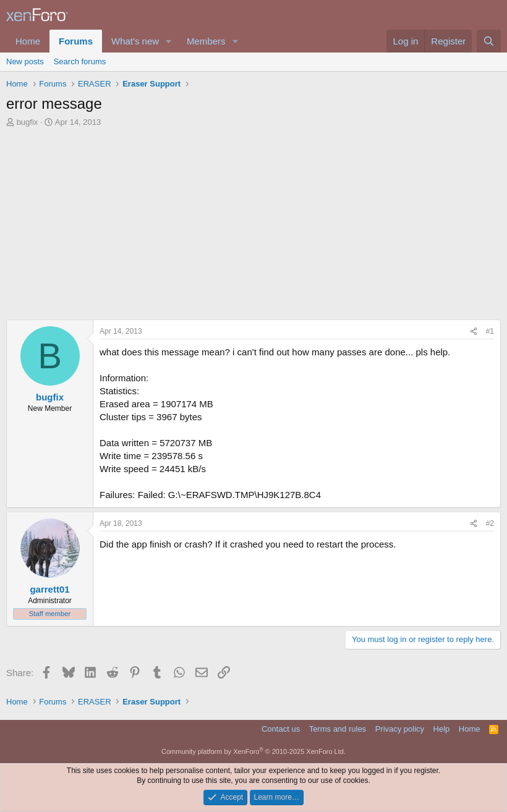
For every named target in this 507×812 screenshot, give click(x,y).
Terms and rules (338, 729)
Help (442, 729)
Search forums (80, 61)
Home (28, 41)
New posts (25, 61)
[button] (169, 41)
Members (206, 41)
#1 (490, 331)
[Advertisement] (253, 221)
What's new (135, 41)
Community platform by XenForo (253, 751)
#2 (490, 523)
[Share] (474, 332)
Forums (76, 41)
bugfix (28, 122)
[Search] (489, 41)
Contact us (281, 729)
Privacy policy (400, 729)
